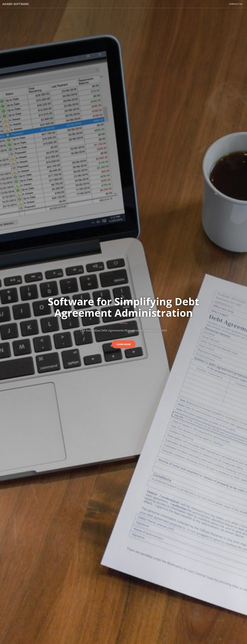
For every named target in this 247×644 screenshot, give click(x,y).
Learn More (124, 344)
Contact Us (236, 4)
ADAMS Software (16, 4)
